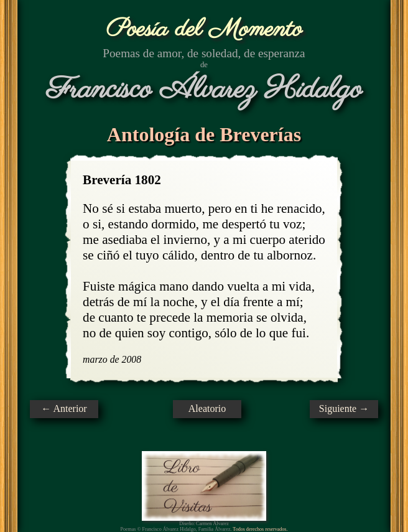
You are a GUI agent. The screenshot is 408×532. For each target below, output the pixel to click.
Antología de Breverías (204, 134)
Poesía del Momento (204, 30)
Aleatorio (207, 408)
